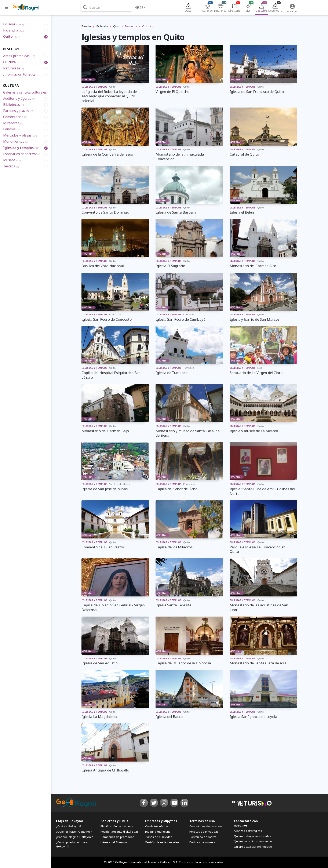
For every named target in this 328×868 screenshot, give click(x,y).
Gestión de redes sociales (162, 842)
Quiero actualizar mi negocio (253, 847)
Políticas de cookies (202, 842)
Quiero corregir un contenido (253, 841)
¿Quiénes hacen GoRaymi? (74, 832)
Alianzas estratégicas (248, 831)
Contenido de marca (203, 837)
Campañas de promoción (117, 837)
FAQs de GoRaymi (69, 821)
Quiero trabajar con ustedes (252, 836)
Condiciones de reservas (206, 826)
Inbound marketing (158, 832)
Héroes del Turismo (114, 842)
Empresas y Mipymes (161, 821)
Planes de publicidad (159, 837)
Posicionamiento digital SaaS (120, 832)
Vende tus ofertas (157, 826)
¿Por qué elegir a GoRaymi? (74, 837)
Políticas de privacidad (204, 832)
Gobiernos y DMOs (114, 821)
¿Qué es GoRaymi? (69, 826)
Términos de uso (202, 821)
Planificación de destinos (117, 826)
